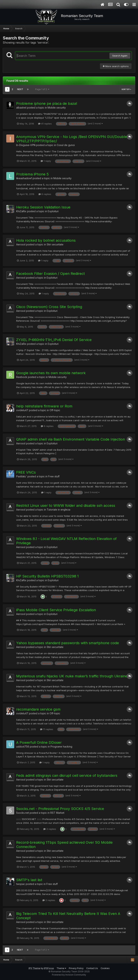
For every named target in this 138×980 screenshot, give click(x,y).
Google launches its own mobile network (51, 373)
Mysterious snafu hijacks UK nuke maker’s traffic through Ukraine (72, 676)
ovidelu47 (22, 410)
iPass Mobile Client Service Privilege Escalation (56, 610)
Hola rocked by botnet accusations (46, 240)
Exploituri (53, 211)
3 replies (50, 829)
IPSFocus (49, 968)
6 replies (45, 194)
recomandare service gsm (38, 709)
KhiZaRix (21, 211)
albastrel (21, 108)
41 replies (45, 124)
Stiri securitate (55, 244)
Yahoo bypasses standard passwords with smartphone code (68, 643)
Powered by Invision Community (69, 975)
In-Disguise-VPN (26, 145)
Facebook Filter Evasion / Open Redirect (50, 274)
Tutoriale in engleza (58, 510)
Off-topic (55, 410)
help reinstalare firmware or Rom (44, 406)
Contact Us (92, 968)
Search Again (120, 56)
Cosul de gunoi (66, 145)
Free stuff (54, 476)
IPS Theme (34, 968)
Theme (61, 968)
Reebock (22, 377)
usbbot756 (23, 747)
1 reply (46, 161)
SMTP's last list (29, 880)
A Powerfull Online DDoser (39, 742)
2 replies (49, 900)
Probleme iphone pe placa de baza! (47, 104)
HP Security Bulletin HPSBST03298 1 (47, 576)
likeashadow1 (24, 178)
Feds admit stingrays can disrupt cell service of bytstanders (67, 775)
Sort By (126, 89)
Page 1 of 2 (42, 89)
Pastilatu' (21, 476)
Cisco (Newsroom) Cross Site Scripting (49, 307)
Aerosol (21, 244)
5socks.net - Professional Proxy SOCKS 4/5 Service (60, 809)
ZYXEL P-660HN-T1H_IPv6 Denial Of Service (54, 340)
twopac (21, 884)
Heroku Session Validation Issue (43, 207)
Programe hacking (61, 747)
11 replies (47, 729)
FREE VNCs (26, 472)
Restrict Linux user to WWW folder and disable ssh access (66, 506)
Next (20, 89)
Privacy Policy (76, 968)
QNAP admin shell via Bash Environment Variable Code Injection (71, 439)
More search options (116, 66)
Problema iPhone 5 (32, 174)
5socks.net (23, 813)
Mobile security (57, 108)
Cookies (105, 968)
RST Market (57, 813)
